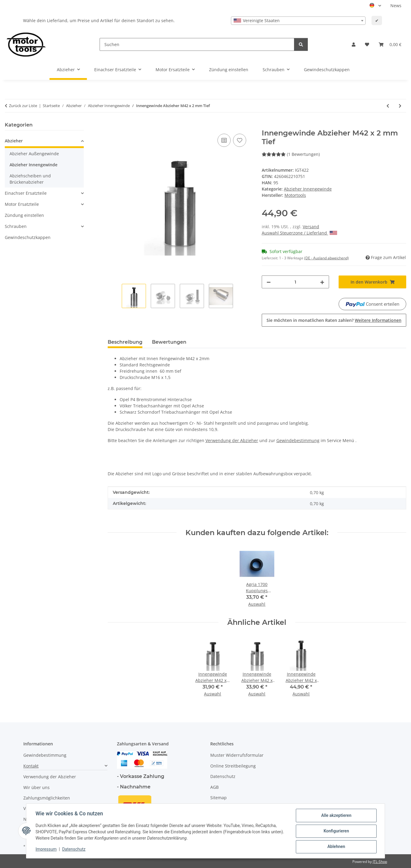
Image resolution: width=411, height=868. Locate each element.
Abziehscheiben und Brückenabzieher (30, 179)
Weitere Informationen (378, 320)
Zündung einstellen (24, 215)
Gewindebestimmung (45, 755)
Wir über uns (36, 787)
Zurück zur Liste (23, 106)
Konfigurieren (336, 831)
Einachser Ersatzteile (26, 193)
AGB (214, 787)
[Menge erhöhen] (322, 282)
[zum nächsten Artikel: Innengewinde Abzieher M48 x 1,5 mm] (400, 106)
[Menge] (296, 282)
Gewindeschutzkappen (28, 237)
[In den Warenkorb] (112, 126)
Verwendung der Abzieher (50, 777)
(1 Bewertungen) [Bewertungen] (291, 154)
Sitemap (219, 798)
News (396, 6)
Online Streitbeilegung (233, 766)
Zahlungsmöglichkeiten (47, 798)
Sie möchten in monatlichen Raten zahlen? (334, 320)
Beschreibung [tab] (125, 342)
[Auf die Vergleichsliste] (224, 140)
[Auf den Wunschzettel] (240, 140)
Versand (311, 227)
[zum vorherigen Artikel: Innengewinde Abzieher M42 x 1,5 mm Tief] (388, 106)
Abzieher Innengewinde (308, 189)
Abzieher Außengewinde (34, 154)
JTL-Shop (380, 862)
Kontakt (31, 766)
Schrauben (16, 226)
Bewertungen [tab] (169, 342)
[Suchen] (197, 44)
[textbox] (298, 21)
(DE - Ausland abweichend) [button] (326, 258)
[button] (354, 44)
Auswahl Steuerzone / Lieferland (299, 233)
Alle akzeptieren (336, 816)
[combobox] (298, 21)
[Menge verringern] (269, 282)
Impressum (46, 849)
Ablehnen (336, 847)
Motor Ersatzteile (22, 204)
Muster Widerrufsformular (237, 755)
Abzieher (14, 141)
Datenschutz (74, 849)
